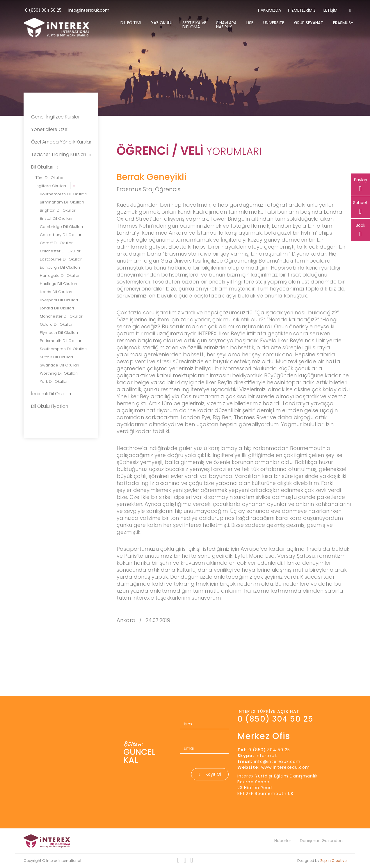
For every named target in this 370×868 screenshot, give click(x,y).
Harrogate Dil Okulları (60, 276)
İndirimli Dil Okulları (51, 394)
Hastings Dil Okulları (58, 284)
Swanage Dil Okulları (59, 365)
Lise (250, 23)
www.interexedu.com (285, 767)
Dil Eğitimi (131, 23)
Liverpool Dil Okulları (59, 300)
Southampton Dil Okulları (63, 349)
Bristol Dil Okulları (56, 218)
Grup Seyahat (309, 23)
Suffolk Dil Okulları (56, 357)
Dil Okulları (45, 167)
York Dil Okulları (54, 381)
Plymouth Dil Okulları (59, 333)
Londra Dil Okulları (57, 308)
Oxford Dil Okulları (57, 324)
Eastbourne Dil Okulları (61, 259)
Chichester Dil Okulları (61, 251)
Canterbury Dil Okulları (61, 235)
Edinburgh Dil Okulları (60, 267)
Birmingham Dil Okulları (62, 202)
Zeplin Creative (333, 861)
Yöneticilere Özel (50, 129)
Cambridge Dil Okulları (61, 227)
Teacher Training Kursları (61, 154)
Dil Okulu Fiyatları (49, 406)
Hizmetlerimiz (302, 10)
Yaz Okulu (162, 23)
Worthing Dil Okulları (59, 373)
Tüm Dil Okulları (50, 178)
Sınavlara (226, 25)
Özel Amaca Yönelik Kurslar (61, 142)
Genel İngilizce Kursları (56, 117)
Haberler (283, 841)
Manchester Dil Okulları (62, 316)
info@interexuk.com (89, 10)
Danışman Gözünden (321, 841)
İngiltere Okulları (51, 186)
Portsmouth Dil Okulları (61, 341)
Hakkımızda (270, 10)
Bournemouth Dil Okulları (63, 194)
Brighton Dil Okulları (58, 210)
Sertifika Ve (194, 25)
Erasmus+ (343, 23)
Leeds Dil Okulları (56, 292)
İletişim (330, 10)
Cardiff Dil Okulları (57, 243)
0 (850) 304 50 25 (43, 10)
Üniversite (274, 23)
